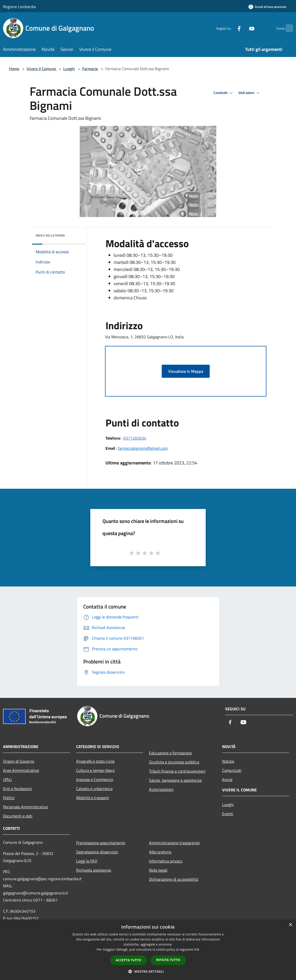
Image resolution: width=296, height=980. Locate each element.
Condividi (224, 93)
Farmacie (90, 69)
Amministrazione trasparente (174, 843)
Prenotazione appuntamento (101, 843)
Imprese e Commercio (95, 779)
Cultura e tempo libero (95, 770)
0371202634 (135, 438)
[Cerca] (287, 28)
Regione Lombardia (19, 7)
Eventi (228, 814)
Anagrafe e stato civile (95, 761)
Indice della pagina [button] (50, 235)
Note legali (158, 870)
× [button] (290, 925)
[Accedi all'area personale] (267, 7)
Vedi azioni (250, 93)
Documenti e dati (18, 816)
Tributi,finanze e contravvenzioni (177, 771)
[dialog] (148, 950)
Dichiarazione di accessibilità (174, 879)
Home (14, 69)
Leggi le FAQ (87, 861)
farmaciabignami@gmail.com (143, 448)
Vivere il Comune (42, 69)
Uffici (7, 779)
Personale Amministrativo (25, 807)
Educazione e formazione (170, 753)
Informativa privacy (166, 861)
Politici (9, 798)
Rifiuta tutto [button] (168, 960)
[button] (148, 971)
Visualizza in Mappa (186, 371)
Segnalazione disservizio (97, 852)
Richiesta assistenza (94, 870)
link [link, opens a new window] (197, 949)
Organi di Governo (19, 761)
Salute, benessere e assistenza (175, 780)
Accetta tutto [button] (129, 960)
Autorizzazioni (161, 789)
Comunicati (232, 770)
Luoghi (69, 69)
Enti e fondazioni (17, 789)
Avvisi (227, 779)
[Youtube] (242, 28)
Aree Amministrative (21, 770)
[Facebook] (229, 28)
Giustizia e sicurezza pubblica (174, 762)
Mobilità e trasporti (93, 798)
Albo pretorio (160, 852)
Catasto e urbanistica (94, 789)
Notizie (228, 761)
